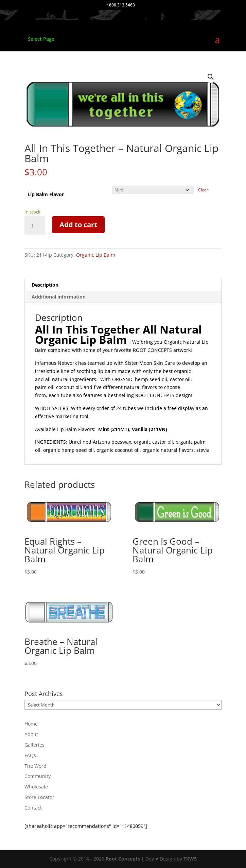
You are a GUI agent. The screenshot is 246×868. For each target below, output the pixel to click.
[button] (211, 77)
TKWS (190, 859)
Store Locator (39, 797)
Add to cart (78, 225)
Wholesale (36, 787)
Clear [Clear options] (203, 190)
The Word (36, 766)
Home (31, 724)
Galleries (34, 745)
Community (38, 776)
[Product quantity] (35, 226)
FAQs (30, 755)
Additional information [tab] (59, 297)
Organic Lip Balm (96, 255)
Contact (33, 808)
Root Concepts (123, 859)
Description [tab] (45, 285)
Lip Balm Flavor (46, 194)
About (31, 734)
